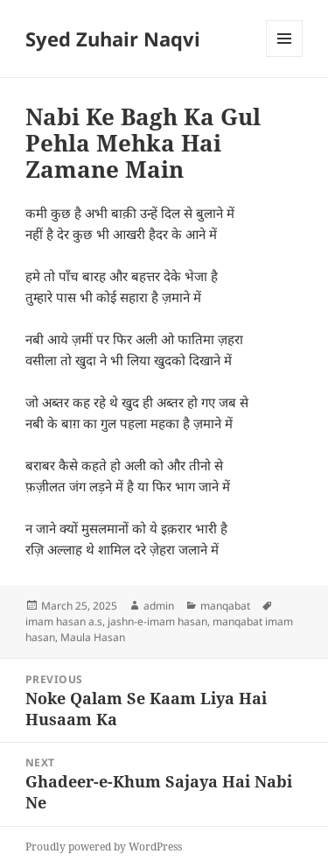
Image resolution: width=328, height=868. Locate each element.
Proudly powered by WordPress (104, 847)
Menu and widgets (285, 56)
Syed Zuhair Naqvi (113, 39)
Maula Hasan (93, 637)
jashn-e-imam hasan (157, 621)
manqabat (225, 606)
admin (159, 606)
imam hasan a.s (64, 621)
